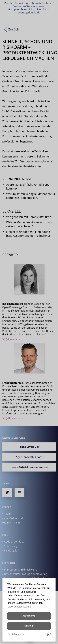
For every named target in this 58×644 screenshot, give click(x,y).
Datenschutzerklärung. (20, 607)
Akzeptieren (29, 616)
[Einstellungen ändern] (16, 634)
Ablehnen (29, 626)
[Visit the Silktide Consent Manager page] (49, 634)
